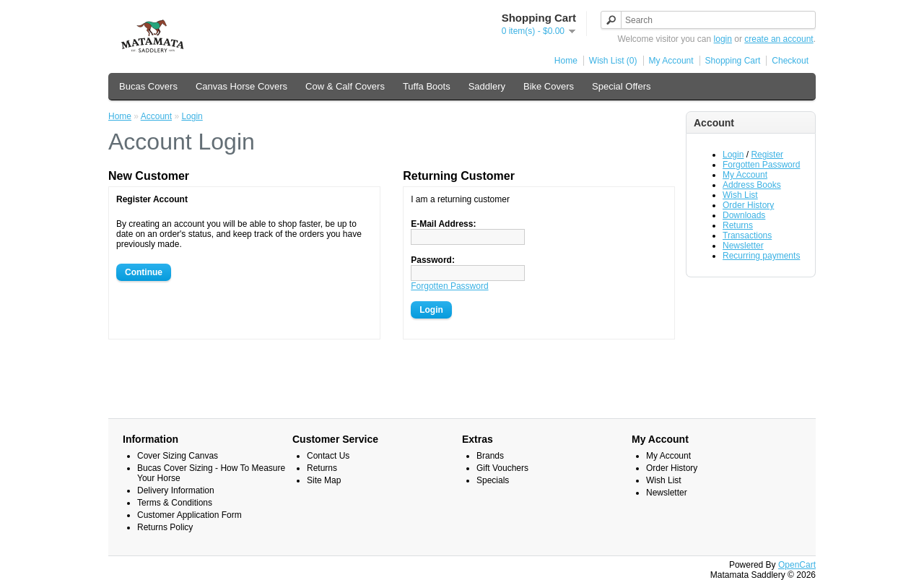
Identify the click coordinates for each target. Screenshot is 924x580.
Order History (748, 205)
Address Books (752, 185)
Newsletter (743, 246)
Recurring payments (761, 256)
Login (733, 155)
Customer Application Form (189, 515)
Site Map (324, 480)
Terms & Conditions (175, 503)
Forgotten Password (761, 165)
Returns (738, 225)
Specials (493, 480)
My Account (671, 61)
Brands (490, 456)
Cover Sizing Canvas (178, 456)
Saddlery (487, 86)
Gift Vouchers (502, 468)
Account (156, 116)
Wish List (740, 195)
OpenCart (797, 565)
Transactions (747, 235)
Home (566, 61)
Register (767, 155)
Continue (144, 272)
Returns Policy (165, 527)
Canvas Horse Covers (241, 86)
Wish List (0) (613, 61)
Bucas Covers (148, 86)
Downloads (744, 215)
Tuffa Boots (427, 86)
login (723, 39)
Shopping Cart (733, 61)
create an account (779, 39)
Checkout (790, 61)
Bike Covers (549, 86)
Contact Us (328, 456)
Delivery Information (176, 490)
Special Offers (621, 86)
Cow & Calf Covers (345, 86)
